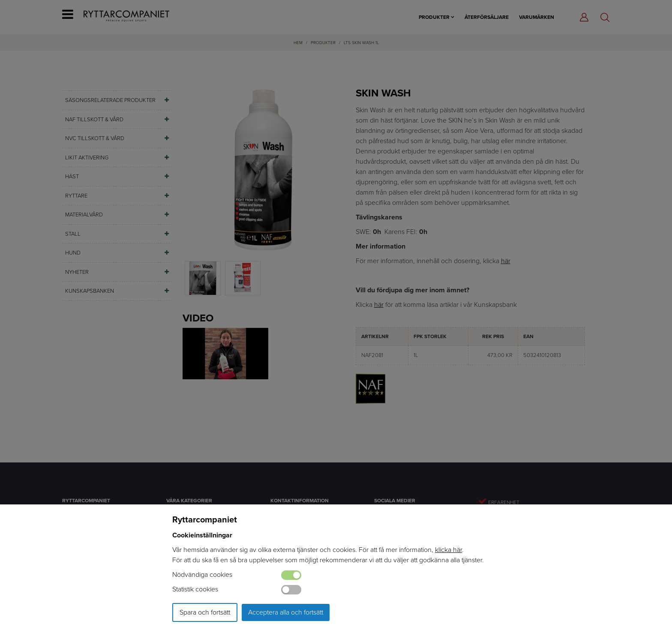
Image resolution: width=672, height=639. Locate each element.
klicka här (448, 550)
